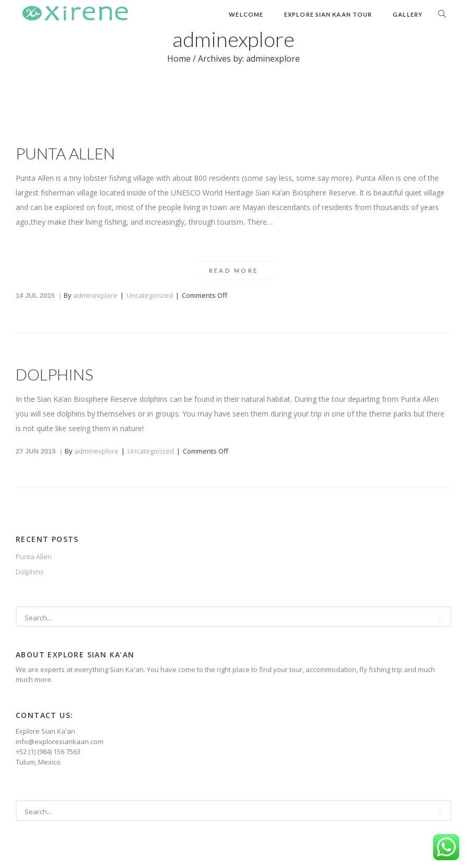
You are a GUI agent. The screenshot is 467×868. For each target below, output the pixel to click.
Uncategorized (150, 295)
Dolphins (54, 374)
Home (179, 59)
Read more (234, 270)
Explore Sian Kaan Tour (328, 14)
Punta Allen (65, 153)
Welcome (246, 14)
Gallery (408, 14)
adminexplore (95, 295)
